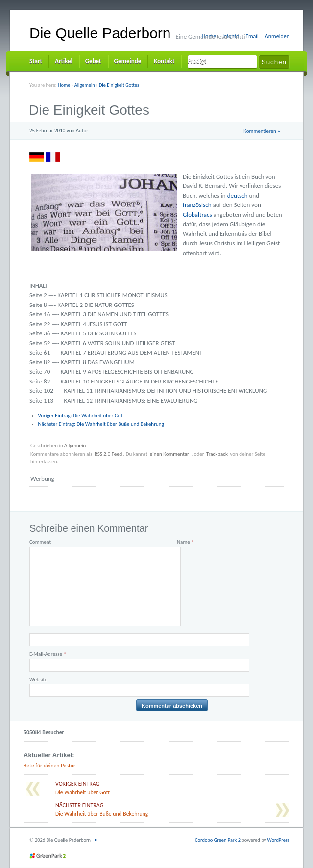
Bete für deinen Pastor (49, 766)
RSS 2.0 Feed (108, 454)
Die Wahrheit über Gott (81, 416)
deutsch (238, 195)
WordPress (278, 840)
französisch (197, 205)
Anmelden (277, 37)
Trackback (217, 454)
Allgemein (75, 446)
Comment (40, 542)
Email (252, 37)
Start (36, 61)
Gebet (93, 61)
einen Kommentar (169, 454)
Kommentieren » (262, 131)
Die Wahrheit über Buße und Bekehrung (101, 424)
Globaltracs (197, 215)
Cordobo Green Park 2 (218, 840)
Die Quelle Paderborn (100, 33)
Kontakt (164, 61)
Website (38, 679)
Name (185, 542)
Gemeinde (128, 61)
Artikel (64, 61)
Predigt (197, 61)
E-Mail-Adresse (48, 654)
